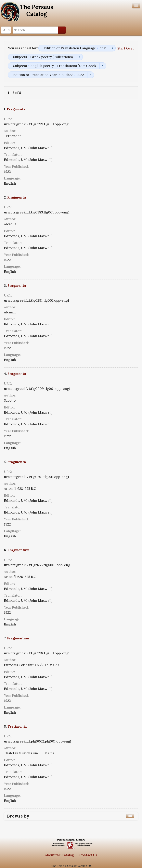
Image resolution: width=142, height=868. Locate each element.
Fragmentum (18, 550)
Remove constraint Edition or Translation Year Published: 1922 (90, 75)
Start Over (126, 48)
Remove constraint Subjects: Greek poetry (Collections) (79, 57)
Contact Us (88, 855)
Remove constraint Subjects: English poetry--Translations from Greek (103, 66)
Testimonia (17, 726)
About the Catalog (59, 855)
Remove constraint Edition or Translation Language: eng (112, 48)
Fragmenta (16, 109)
